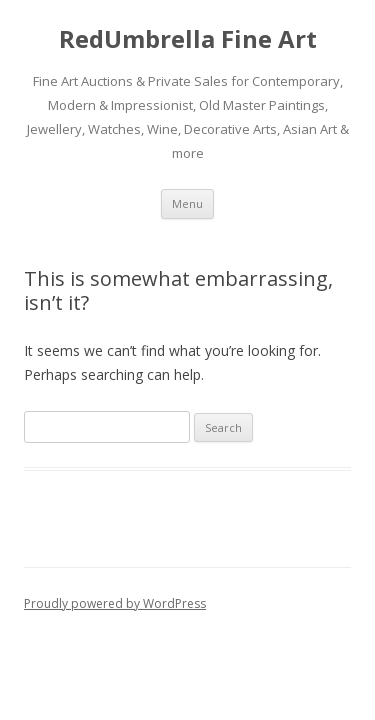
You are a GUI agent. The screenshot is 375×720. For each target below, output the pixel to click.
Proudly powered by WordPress (115, 603)
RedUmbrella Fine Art (188, 39)
